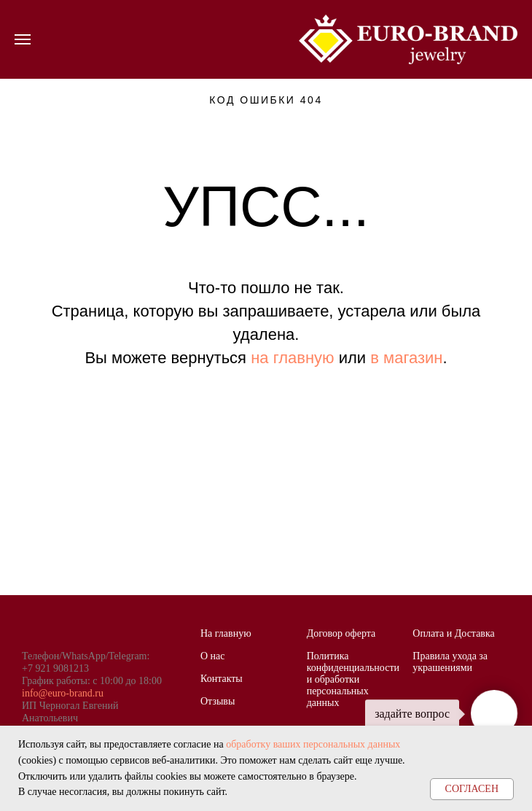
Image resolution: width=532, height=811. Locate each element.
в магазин (406, 358)
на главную (292, 358)
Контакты (222, 679)
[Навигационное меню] (23, 39)
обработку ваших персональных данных (313, 744)
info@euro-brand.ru (63, 693)
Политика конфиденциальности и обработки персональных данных (353, 679)
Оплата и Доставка (453, 633)
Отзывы (218, 701)
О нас (213, 656)
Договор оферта (341, 633)
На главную (226, 633)
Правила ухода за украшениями (450, 662)
